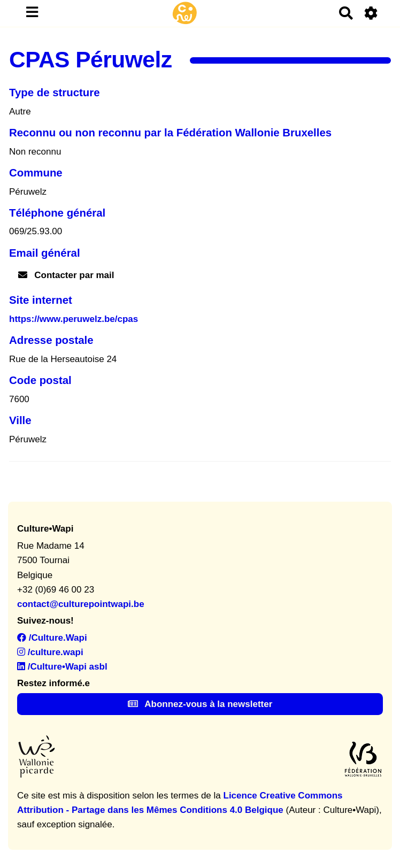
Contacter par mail (66, 275)
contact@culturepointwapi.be (81, 604)
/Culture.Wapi (52, 638)
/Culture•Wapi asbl (62, 667)
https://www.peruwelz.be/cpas (74, 319)
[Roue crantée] (371, 13)
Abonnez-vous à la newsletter (200, 704)
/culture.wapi (50, 652)
